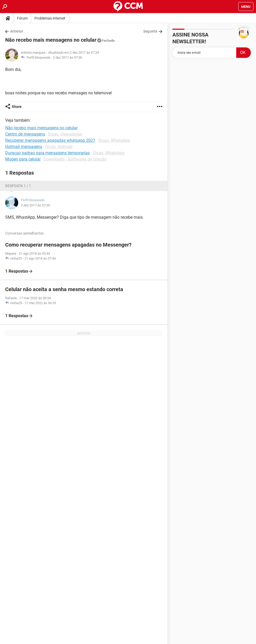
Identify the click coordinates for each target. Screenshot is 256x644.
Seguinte (150, 31)
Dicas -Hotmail (59, 147)
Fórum (22, 18)
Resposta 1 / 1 (18, 186)
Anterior (17, 31)
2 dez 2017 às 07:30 (67, 57)
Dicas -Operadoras (65, 134)
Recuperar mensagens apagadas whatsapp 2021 (50, 140)
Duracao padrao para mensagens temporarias (48, 153)
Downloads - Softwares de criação (75, 159)
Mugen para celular (23, 159)
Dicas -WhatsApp (114, 140)
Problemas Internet (50, 18)
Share (17, 107)
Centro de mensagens (25, 134)
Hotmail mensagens (24, 147)
